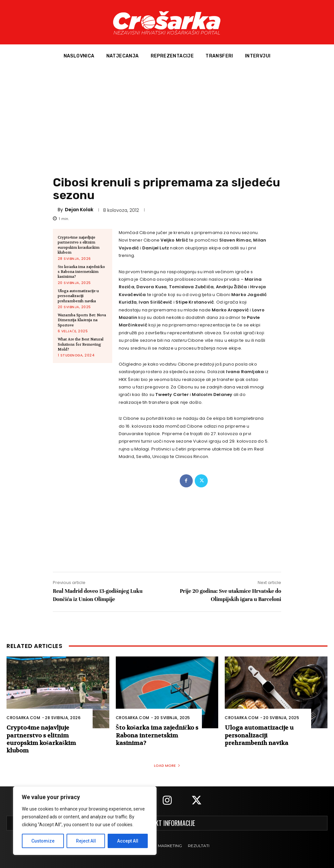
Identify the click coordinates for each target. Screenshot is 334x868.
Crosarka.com (23, 718)
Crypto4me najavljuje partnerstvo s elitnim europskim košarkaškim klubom (79, 245)
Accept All (128, 841)
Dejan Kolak (79, 210)
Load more (167, 765)
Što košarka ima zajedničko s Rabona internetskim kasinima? (81, 272)
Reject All (86, 841)
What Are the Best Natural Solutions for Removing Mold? (81, 344)
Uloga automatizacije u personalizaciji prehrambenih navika (78, 296)
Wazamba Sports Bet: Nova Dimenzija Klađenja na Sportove (82, 320)
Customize (43, 841)
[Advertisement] (167, 117)
